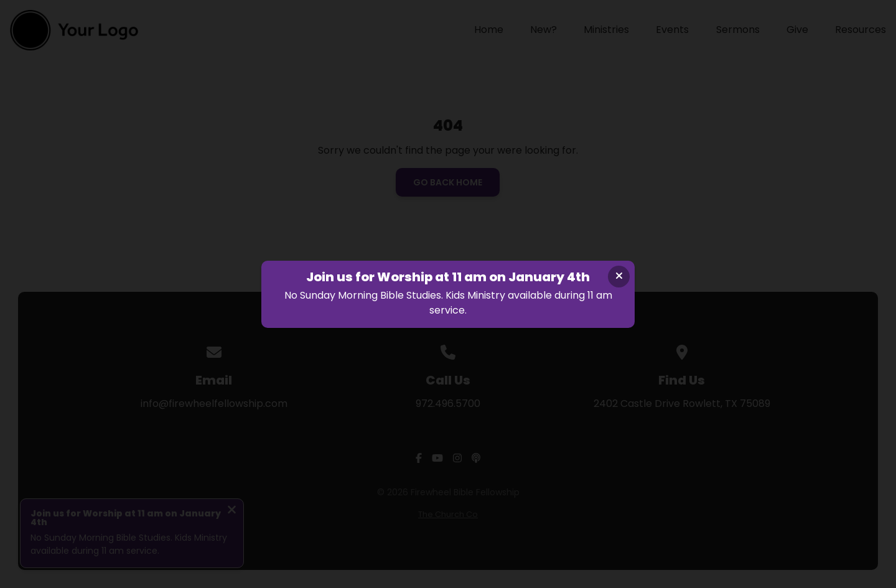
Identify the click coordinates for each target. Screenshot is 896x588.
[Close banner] (619, 277)
